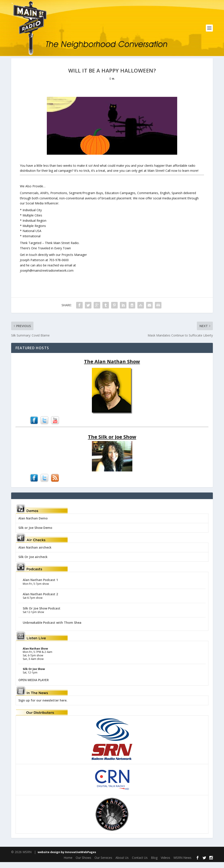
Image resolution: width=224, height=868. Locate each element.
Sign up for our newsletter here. (43, 706)
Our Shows (83, 863)
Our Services (103, 863)
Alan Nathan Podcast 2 (40, 600)
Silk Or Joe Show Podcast (42, 614)
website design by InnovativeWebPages (67, 858)
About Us (122, 863)
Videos (165, 863)
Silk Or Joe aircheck (33, 562)
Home (68, 863)
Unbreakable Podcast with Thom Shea (52, 628)
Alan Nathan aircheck (35, 553)
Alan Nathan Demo (33, 524)
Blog (154, 863)
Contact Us (140, 863)
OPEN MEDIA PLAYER (34, 686)
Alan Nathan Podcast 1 (40, 586)
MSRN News (182, 863)
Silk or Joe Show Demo (35, 533)
